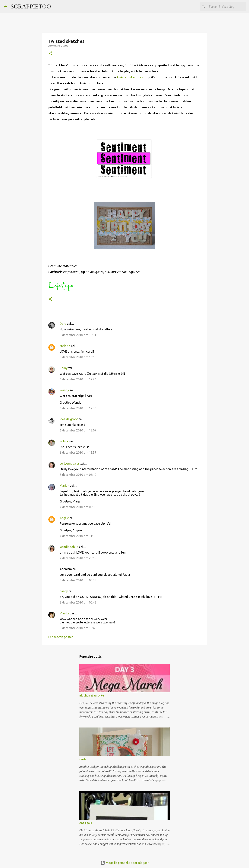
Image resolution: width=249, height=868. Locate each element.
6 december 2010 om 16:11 (78, 335)
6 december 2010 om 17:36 (78, 408)
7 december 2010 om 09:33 (78, 507)
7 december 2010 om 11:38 (78, 536)
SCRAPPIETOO (31, 6)
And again (86, 823)
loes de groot (69, 419)
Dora (63, 324)
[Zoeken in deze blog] (226, 7)
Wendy (64, 390)
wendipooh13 (69, 547)
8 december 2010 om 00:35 (78, 580)
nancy (64, 591)
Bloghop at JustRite (92, 696)
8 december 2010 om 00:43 (78, 602)
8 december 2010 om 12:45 (78, 628)
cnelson (65, 346)
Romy (64, 368)
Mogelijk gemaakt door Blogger (124, 863)
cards (83, 759)
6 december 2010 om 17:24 (78, 379)
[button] (51, 54)
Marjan (65, 486)
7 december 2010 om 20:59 (78, 558)
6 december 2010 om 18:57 (78, 453)
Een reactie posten (61, 637)
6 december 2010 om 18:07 (78, 430)
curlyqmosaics (70, 463)
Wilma (64, 441)
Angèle (64, 518)
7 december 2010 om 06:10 (78, 475)
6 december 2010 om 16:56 (78, 357)
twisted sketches (130, 77)
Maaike (65, 613)
